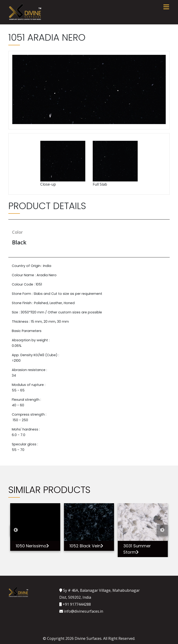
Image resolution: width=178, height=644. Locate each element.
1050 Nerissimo (32, 546)
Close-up (63, 164)
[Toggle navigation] (166, 7)
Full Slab (115, 164)
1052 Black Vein (86, 546)
